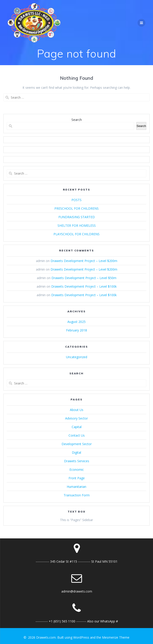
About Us (77, 410)
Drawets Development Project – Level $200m (84, 261)
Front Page (77, 478)
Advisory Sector (76, 418)
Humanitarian (76, 487)
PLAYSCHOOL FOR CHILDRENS (76, 234)
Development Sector (77, 444)
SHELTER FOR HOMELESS (77, 225)
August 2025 (76, 322)
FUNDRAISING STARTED (77, 217)
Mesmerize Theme (116, 637)
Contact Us (77, 435)
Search (77, 120)
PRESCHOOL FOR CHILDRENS (76, 208)
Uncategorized (77, 357)
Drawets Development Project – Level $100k (84, 286)
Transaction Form (77, 495)
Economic (77, 470)
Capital (77, 427)
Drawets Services (77, 461)
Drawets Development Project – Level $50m (84, 278)
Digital (76, 452)
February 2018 (76, 330)
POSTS (76, 200)
